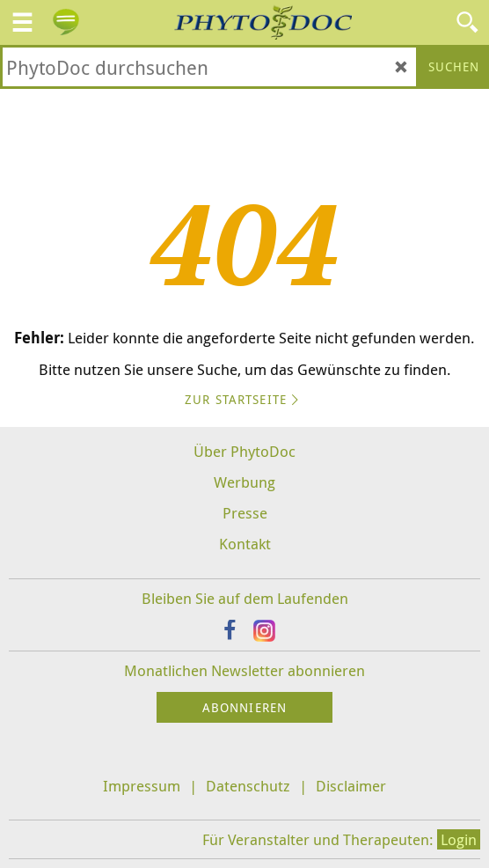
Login (459, 839)
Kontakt (245, 544)
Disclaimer (351, 786)
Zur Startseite (244, 399)
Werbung (244, 482)
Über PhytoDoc (244, 451)
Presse (245, 513)
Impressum (142, 786)
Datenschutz (248, 786)
